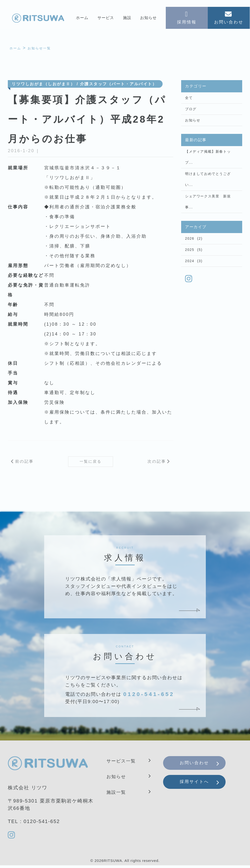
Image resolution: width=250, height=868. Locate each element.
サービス (105, 19)
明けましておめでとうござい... (208, 187)
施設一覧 (117, 794)
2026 (190, 250)
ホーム (82, 19)
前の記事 (24, 463)
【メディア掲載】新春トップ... (208, 162)
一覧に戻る (91, 463)
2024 (190, 275)
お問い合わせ (198, 766)
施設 (127, 19)
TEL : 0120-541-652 (34, 824)
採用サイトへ (198, 788)
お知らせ (149, 19)
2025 (190, 263)
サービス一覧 (123, 763)
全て (189, 99)
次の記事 (157, 463)
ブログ (191, 111)
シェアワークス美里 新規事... (208, 212)
